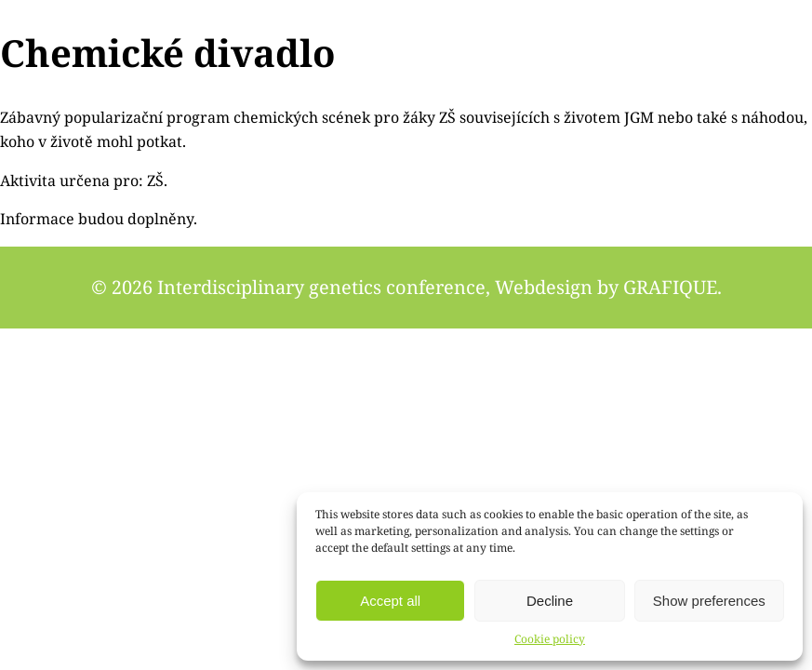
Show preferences (709, 601)
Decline (550, 601)
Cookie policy (550, 639)
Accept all (390, 601)
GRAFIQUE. (672, 287)
